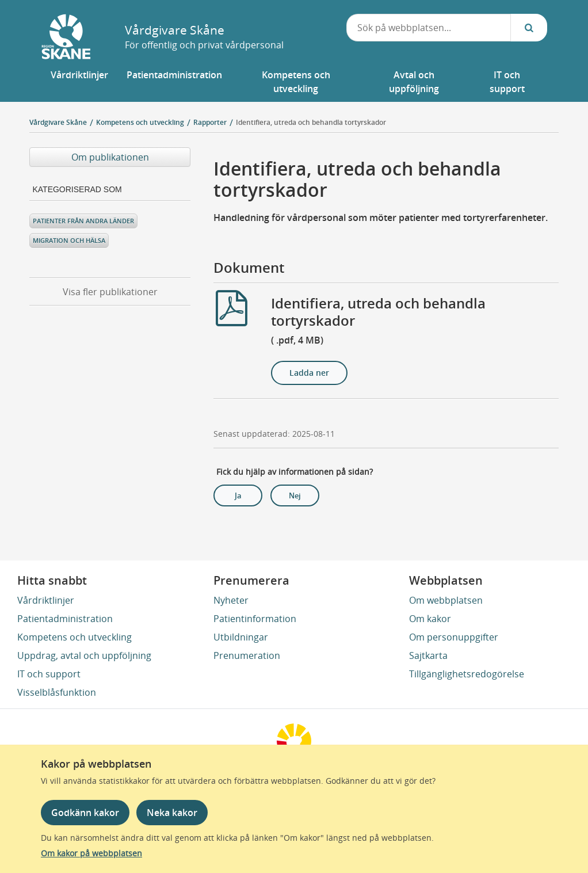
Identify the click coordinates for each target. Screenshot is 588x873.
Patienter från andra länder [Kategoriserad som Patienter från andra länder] (83, 221)
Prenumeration (247, 655)
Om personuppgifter (454, 637)
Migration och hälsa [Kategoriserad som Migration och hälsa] (69, 240)
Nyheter (231, 600)
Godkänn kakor (85, 813)
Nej (295, 495)
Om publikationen (110, 157)
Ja (238, 495)
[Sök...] (529, 28)
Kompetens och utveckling (75, 637)
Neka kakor (172, 813)
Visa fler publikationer (110, 292)
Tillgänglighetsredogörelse (467, 674)
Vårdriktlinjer (46, 600)
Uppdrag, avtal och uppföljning (84, 655)
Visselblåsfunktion (57, 692)
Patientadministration (65, 619)
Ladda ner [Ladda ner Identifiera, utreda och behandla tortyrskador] (309, 373)
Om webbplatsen (446, 600)
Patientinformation (255, 619)
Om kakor (430, 619)
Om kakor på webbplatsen (91, 853)
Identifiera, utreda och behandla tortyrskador (311, 122)
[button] (79, 82)
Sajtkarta (428, 655)
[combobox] (429, 28)
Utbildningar (241, 637)
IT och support (49, 674)
